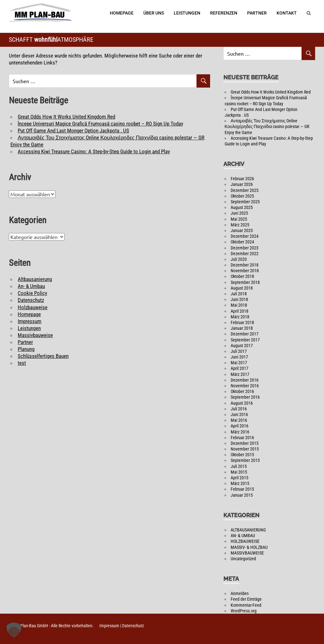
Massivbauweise (35, 335)
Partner (257, 13)
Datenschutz (31, 300)
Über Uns (154, 13)
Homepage (122, 13)
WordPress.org (244, 611)
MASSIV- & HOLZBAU (249, 547)
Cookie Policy (32, 293)
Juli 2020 (239, 259)
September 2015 (245, 460)
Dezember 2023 (245, 248)
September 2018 (245, 282)
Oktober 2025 (242, 196)
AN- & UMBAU (243, 536)
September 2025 (245, 202)
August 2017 (242, 346)
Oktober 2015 (242, 455)
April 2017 (240, 368)
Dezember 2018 (245, 265)
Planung (26, 349)
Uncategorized (243, 559)
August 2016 (242, 403)
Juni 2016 (239, 414)
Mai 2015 (239, 472)
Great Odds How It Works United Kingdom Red (66, 117)
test (22, 363)
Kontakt (287, 13)
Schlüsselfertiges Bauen (43, 356)
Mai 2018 (239, 305)
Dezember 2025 (245, 190)
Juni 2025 (239, 213)
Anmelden (240, 593)
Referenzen (224, 13)
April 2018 (240, 311)
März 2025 (240, 225)
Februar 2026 (242, 179)
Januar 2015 (242, 495)
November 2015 (245, 449)
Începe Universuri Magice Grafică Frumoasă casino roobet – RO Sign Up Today (100, 124)
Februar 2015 (242, 489)
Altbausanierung (35, 279)
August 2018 (242, 288)
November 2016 (245, 386)
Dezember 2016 (245, 380)
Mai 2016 (239, 420)
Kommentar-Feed (246, 605)
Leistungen (187, 13)
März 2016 (240, 432)
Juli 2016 (239, 409)
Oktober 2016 (242, 391)
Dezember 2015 (245, 443)
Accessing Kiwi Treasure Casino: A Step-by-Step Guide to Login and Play (94, 151)
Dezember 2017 (245, 334)
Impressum (30, 321)
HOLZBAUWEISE (245, 541)
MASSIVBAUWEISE (247, 553)
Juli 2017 (239, 351)
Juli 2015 (239, 466)
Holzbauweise (33, 307)
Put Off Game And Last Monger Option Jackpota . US (73, 131)
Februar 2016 (242, 438)
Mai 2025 (239, 219)
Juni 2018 (239, 299)
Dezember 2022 (245, 254)
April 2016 (240, 426)
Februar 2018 (242, 322)
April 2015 (240, 478)
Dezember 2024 (245, 236)
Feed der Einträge (246, 599)
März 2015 (240, 483)
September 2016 (245, 397)
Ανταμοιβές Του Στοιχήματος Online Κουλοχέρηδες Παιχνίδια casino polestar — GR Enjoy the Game (267, 126)
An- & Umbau (31, 286)
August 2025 (242, 207)
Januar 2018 (242, 328)
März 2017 (240, 374)
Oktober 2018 (242, 276)
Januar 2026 (242, 184)
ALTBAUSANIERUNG (248, 530)
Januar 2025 (242, 230)
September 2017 (245, 340)
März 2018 (240, 317)
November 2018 (245, 271)
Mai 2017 (239, 363)
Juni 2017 (239, 357)
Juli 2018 (239, 294)
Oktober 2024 (242, 242)
